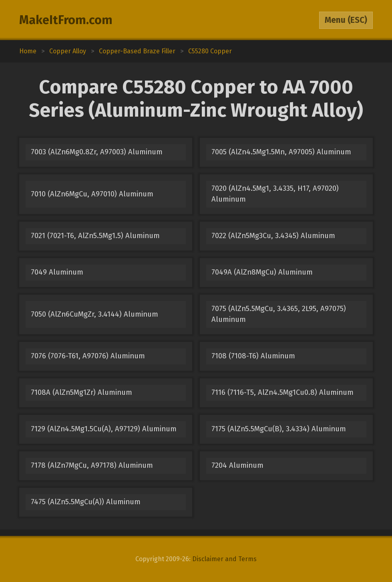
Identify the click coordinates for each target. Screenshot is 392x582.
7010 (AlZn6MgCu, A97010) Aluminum (92, 194)
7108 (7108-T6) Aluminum (253, 356)
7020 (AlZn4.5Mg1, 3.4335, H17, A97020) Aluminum (275, 194)
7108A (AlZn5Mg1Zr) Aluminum (81, 392)
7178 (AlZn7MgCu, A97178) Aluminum (92, 465)
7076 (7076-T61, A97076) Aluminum (88, 356)
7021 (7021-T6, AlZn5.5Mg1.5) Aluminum (95, 236)
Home (28, 51)
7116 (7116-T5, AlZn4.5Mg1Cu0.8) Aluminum (282, 392)
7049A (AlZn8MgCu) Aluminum (262, 272)
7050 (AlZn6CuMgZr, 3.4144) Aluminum (94, 314)
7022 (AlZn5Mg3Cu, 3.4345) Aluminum (273, 236)
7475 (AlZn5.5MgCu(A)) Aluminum (86, 502)
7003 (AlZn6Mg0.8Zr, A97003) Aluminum (97, 152)
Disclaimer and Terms (224, 559)
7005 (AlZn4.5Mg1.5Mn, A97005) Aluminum (281, 152)
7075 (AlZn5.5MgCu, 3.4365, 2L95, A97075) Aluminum (279, 314)
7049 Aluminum (57, 272)
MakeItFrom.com (66, 20)
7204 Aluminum (237, 465)
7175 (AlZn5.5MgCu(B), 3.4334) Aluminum (279, 429)
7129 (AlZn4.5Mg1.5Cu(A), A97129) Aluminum (104, 429)
